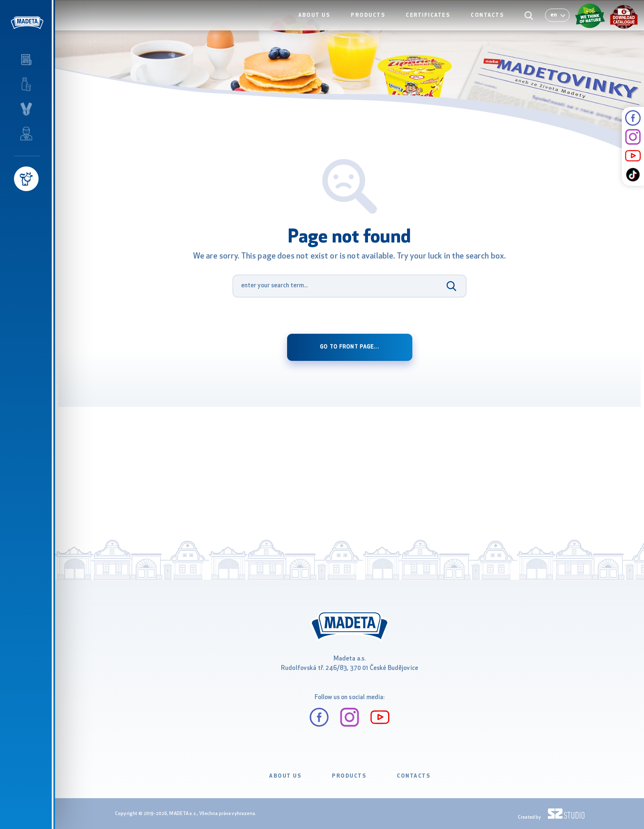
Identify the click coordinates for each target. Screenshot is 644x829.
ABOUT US (322, 23)
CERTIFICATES (432, 23)
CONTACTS (489, 23)
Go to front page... (349, 347)
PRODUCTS (374, 23)
